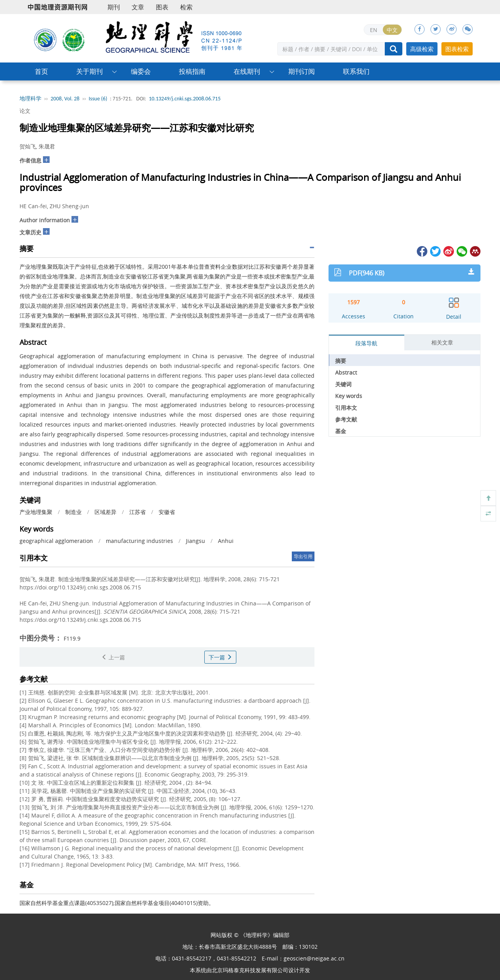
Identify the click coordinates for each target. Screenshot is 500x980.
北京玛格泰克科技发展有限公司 (250, 970)
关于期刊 (89, 71)
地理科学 (30, 99)
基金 (341, 431)
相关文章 (442, 342)
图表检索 (457, 49)
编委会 (141, 71)
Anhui (226, 541)
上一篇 (113, 657)
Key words (349, 396)
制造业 (73, 512)
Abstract (346, 372)
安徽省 (167, 512)
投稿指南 (192, 71)
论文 (25, 111)
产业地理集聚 (36, 512)
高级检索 (422, 49)
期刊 (114, 7)
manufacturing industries (139, 541)
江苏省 (137, 512)
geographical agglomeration (56, 541)
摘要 (341, 361)
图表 (162, 7)
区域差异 (105, 512)
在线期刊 (247, 71)
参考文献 (346, 419)
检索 (186, 7)
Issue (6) (98, 99)
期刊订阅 (302, 71)
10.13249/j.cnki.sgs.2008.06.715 (185, 99)
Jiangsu (196, 541)
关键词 (343, 384)
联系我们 (356, 71)
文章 (138, 7)
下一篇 (220, 657)
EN (374, 30)
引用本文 (346, 408)
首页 (41, 71)
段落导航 (366, 343)
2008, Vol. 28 (65, 99)
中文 (392, 30)
